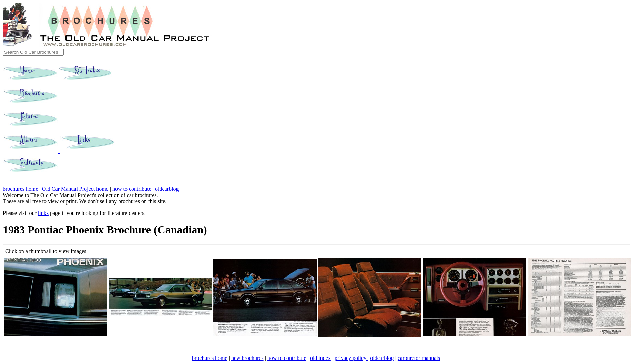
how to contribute (132, 189)
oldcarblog (167, 189)
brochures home (21, 189)
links (43, 213)
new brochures (247, 358)
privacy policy (351, 358)
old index (320, 358)
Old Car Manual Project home (76, 189)
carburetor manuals (419, 358)
